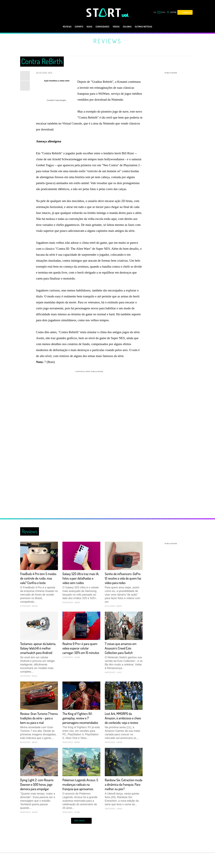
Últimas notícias (150, 27)
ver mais (81, 838)
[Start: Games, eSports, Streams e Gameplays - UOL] (104, 13)
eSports (74, 27)
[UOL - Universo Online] (125, 15)
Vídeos (117, 27)
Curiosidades (101, 27)
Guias (86, 27)
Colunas (130, 27)
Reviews (60, 27)
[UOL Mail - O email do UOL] (161, 12)
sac (153, 12)
